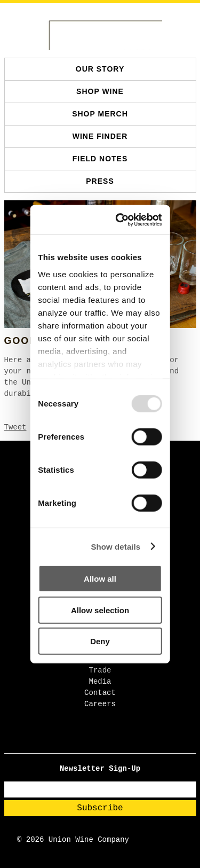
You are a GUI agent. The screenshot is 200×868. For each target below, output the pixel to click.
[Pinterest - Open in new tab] (111, 741)
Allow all (100, 579)
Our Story (100, 69)
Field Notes (100, 159)
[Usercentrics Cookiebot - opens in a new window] (125, 220)
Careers (100, 704)
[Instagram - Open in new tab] (97, 741)
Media (100, 682)
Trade (100, 670)
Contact (100, 693)
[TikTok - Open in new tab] (104, 741)
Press (100, 181)
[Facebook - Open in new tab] (90, 741)
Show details (115, 546)
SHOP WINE (100, 91)
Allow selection (100, 610)
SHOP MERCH (100, 114)
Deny (100, 641)
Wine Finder (100, 136)
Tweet (15, 427)
